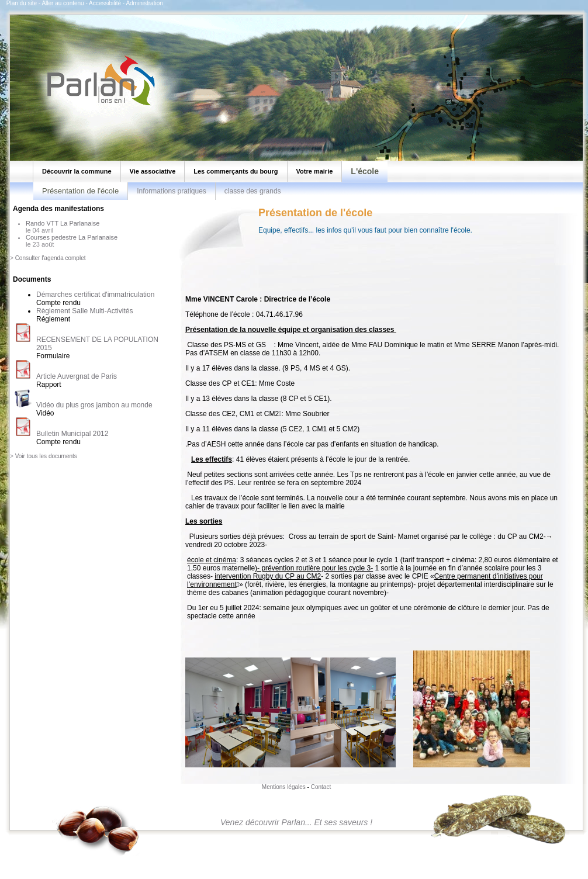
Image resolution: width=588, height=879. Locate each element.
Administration (144, 3)
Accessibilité (105, 3)
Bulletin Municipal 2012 (72, 434)
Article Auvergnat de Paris (77, 376)
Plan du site (22, 3)
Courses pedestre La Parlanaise (72, 237)
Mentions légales (284, 787)
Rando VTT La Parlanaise (63, 223)
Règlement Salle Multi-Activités (84, 311)
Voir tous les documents (46, 456)
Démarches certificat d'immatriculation (95, 295)
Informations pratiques (172, 191)
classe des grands (253, 191)
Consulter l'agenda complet (51, 258)
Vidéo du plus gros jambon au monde (94, 405)
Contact (321, 787)
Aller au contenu (63, 3)
